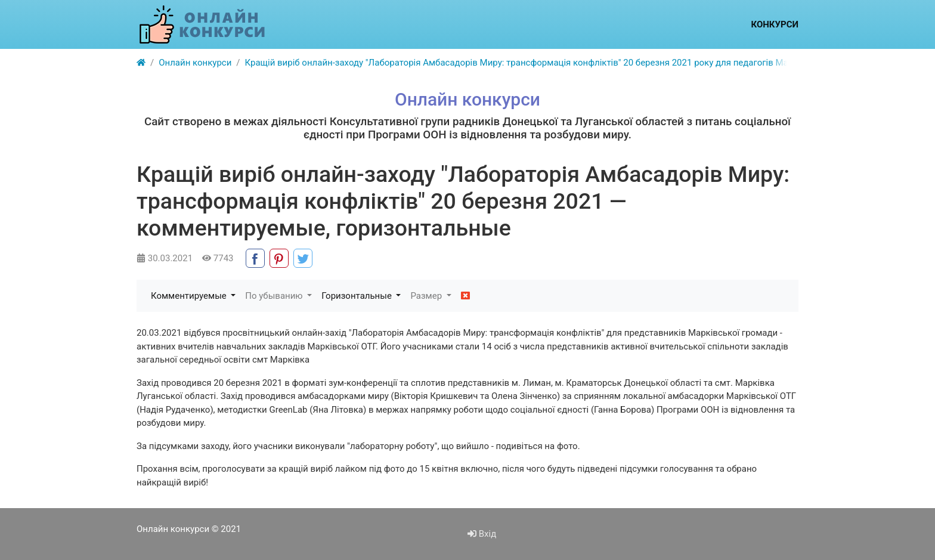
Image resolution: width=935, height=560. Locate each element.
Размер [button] (427, 296)
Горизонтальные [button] (357, 296)
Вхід (482, 534)
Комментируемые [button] (190, 296)
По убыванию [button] (275, 296)
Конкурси (775, 24)
